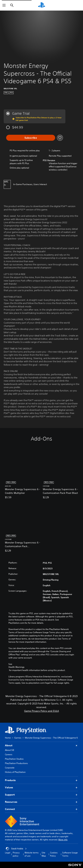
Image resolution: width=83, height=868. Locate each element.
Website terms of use (32, 854)
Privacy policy (16, 854)
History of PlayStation (15, 772)
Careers (9, 754)
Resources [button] (41, 802)
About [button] (41, 745)
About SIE (10, 750)
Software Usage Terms (70, 854)
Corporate (10, 768)
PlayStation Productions (16, 763)
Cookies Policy (54, 854)
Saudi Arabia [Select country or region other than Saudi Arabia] (16, 849)
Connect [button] (41, 809)
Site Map (44, 854)
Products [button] (41, 780)
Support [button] (41, 795)
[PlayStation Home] (42, 5)
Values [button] (41, 788)
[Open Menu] (4, 5)
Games (18, 738)
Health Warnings (16, 667)
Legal (8, 853)
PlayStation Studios (14, 759)
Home (8, 738)
